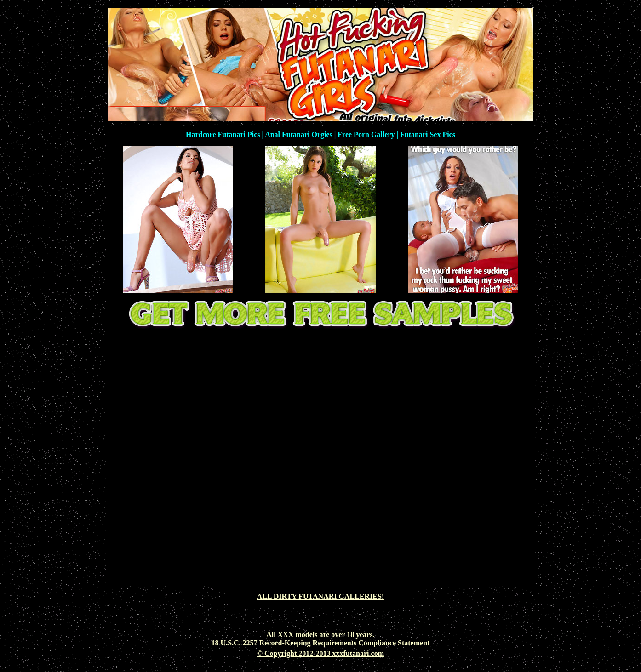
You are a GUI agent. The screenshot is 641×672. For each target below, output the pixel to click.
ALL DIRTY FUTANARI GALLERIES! (320, 596)
